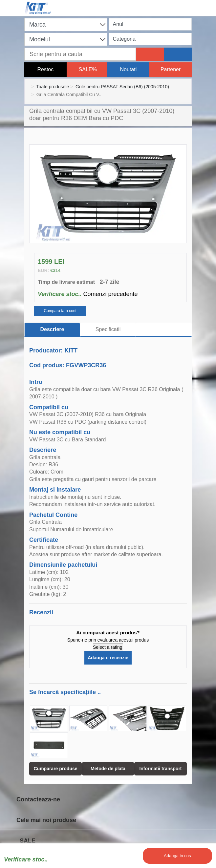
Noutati (129, 69)
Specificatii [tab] (108, 329)
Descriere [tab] (52, 329)
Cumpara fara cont (60, 311)
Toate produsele (53, 87)
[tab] (164, 330)
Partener (171, 69)
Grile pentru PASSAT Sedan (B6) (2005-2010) (122, 87)
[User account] (159, 4)
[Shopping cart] (129, 4)
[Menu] (188, 4)
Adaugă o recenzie (108, 658)
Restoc (45, 69)
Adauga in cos (177, 856)
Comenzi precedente (110, 294)
